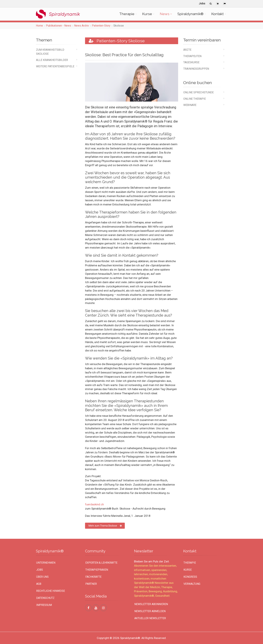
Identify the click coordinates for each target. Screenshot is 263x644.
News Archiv (82, 26)
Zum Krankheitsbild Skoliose (50, 52)
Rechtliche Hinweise (51, 591)
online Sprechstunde (199, 92)
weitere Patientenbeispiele (55, 66)
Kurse (147, 14)
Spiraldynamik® (190, 14)
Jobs (202, 3)
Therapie (127, 14)
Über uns (42, 577)
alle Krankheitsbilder (52, 60)
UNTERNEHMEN (46, 563)
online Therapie (195, 99)
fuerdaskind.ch (94, 504)
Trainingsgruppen (196, 69)
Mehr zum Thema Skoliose (105, 526)
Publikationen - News (59, 26)
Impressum (44, 605)
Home (39, 26)
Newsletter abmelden (150, 611)
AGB (39, 584)
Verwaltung (192, 584)
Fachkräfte (93, 577)
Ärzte (187, 50)
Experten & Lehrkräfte (101, 563)
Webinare (190, 105)
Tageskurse (191, 62)
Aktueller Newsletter (150, 618)
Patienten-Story (101, 26)
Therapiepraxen (97, 570)
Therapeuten (192, 56)
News (165, 14)
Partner (91, 584)
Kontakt (217, 14)
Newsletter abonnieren (151, 604)
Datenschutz (45, 598)
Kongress (190, 577)
